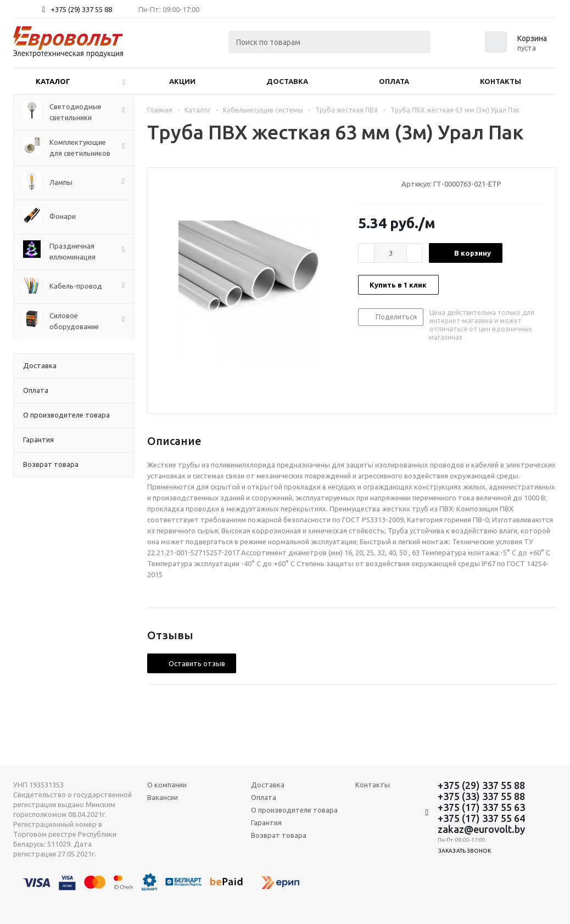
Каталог (53, 81)
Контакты (501, 81)
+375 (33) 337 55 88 (481, 796)
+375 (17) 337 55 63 (481, 807)
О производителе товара (294, 810)
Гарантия (266, 822)
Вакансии (163, 797)
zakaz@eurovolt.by (481, 829)
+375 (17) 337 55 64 (481, 818)
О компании (167, 785)
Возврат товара (279, 835)
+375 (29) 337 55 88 (81, 9)
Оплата (394, 81)
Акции (182, 81)
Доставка (287, 81)
